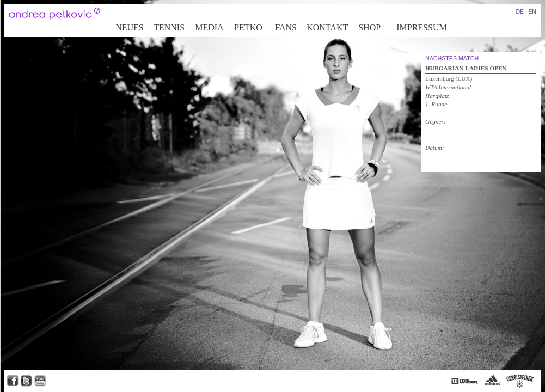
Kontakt (327, 27)
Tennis (169, 27)
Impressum (421, 27)
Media (209, 27)
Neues (130, 27)
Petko (248, 27)
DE (520, 11)
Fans (286, 27)
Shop (369, 27)
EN (532, 11)
